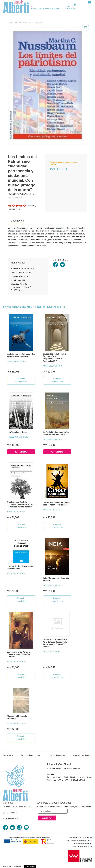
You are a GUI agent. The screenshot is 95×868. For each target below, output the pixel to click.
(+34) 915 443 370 (10, 813)
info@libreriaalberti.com (12, 818)
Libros (10, 22)
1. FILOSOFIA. (38, 22)
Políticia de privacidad (31, 755)
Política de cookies (57, 755)
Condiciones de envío (83, 755)
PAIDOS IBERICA (27, 268)
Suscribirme (47, 818)
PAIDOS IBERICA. (15, 198)
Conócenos (8, 755)
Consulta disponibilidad (21, 380)
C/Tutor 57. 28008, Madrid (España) (17, 807)
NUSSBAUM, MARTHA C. (16, 361)
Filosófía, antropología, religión (23, 22)
